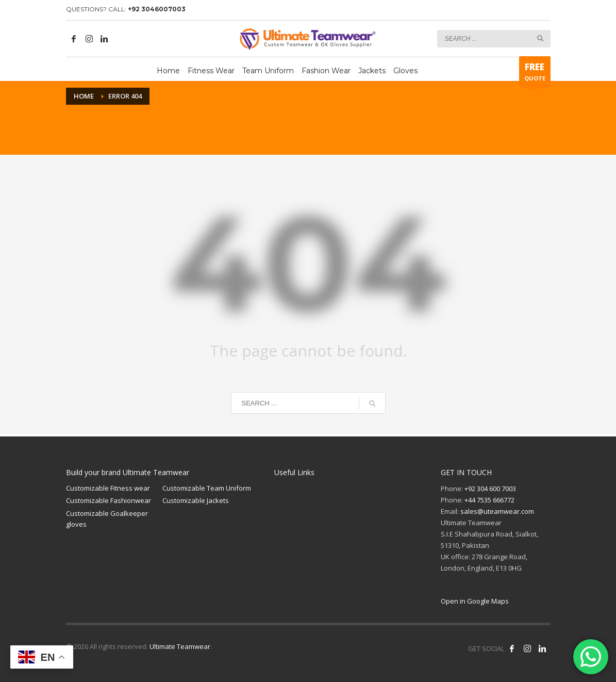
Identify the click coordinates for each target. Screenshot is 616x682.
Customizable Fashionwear (109, 500)
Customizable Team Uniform (207, 488)
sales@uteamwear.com (497, 511)
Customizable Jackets (196, 500)
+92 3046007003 (157, 9)
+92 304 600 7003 (490, 489)
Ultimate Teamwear (180, 646)
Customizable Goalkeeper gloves (107, 519)
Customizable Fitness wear (108, 488)
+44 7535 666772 (489, 500)
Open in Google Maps (475, 601)
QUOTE (535, 74)
